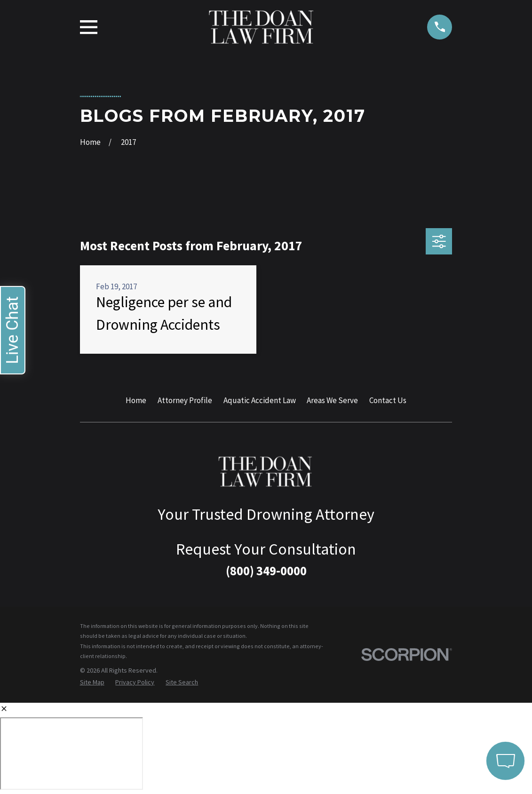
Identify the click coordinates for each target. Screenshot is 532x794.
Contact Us (388, 400)
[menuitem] (92, 683)
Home (136, 400)
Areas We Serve (332, 400)
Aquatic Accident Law (260, 400)
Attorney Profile (185, 400)
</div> (71, 754)
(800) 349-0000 (266, 571)
